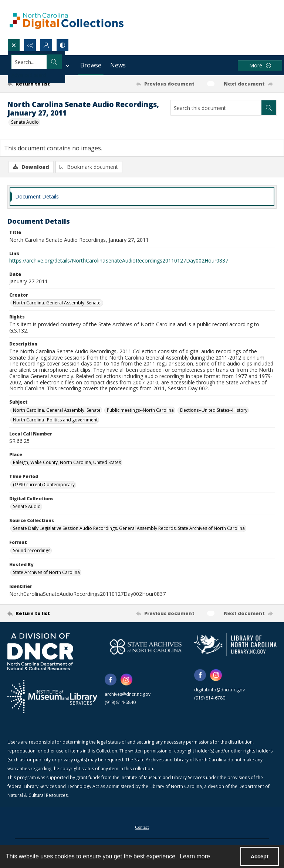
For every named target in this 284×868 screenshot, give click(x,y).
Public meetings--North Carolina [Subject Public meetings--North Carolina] (140, 411)
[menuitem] (142, 828)
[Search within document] (269, 108)
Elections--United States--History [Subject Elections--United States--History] (214, 411)
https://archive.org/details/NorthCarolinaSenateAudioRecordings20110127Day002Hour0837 (119, 262)
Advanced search (30, 75)
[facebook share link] (111, 681)
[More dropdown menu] (260, 65)
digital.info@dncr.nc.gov (219, 691)
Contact (142, 829)
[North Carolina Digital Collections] (67, 19)
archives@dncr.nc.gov (128, 696)
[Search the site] (114, 62)
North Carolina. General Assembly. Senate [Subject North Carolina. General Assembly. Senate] (57, 411)
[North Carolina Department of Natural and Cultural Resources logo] (40, 653)
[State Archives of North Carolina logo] (146, 648)
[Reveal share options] (30, 45)
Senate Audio (25, 122)
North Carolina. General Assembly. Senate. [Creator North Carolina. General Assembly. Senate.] (57, 304)
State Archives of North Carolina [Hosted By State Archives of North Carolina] (46, 574)
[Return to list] (43, 84)
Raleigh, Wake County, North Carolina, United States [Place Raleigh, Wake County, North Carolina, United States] (67, 464)
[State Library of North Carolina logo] (235, 646)
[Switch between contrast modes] (62, 45)
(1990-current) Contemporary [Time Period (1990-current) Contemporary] (44, 486)
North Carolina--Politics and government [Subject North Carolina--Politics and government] (55, 421)
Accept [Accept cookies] (260, 857)
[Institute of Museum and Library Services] (52, 698)
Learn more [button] (195, 856)
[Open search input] (14, 45)
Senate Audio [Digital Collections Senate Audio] (27, 508)
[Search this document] (216, 108)
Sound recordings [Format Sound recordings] (32, 552)
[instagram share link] (126, 681)
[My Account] (46, 45)
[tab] (142, 198)
